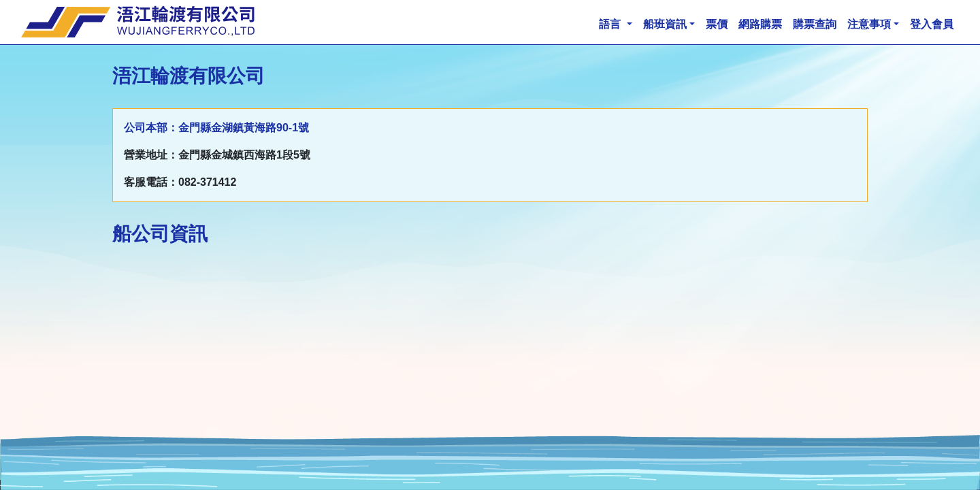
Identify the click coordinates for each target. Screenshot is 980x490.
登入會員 (932, 24)
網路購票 (760, 24)
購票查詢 (815, 24)
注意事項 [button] (869, 24)
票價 (717, 24)
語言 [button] (611, 24)
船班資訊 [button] (665, 24)
